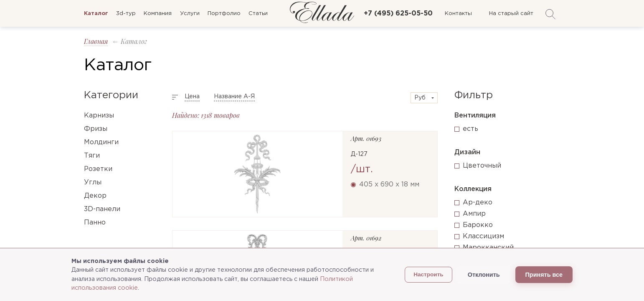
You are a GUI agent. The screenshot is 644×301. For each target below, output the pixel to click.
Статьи (258, 14)
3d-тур (126, 14)
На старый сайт (511, 14)
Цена (192, 97)
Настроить (428, 274)
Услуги (190, 14)
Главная (96, 41)
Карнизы (99, 116)
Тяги (92, 156)
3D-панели (102, 209)
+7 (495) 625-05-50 (398, 14)
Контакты (458, 14)
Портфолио (224, 14)
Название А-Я (234, 97)
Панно (95, 223)
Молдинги (101, 142)
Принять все (544, 275)
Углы (93, 182)
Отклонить (484, 275)
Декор (95, 196)
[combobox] (424, 98)
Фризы (96, 129)
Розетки (98, 169)
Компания (158, 14)
